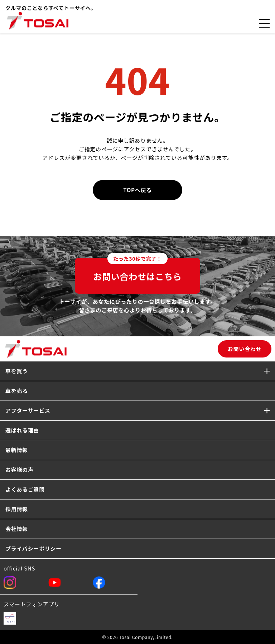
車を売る (17, 391)
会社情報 (17, 529)
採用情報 (17, 509)
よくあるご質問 (25, 489)
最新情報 (17, 450)
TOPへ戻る (137, 190)
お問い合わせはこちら (137, 270)
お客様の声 (20, 470)
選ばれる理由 (22, 430)
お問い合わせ (245, 349)
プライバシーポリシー (33, 548)
